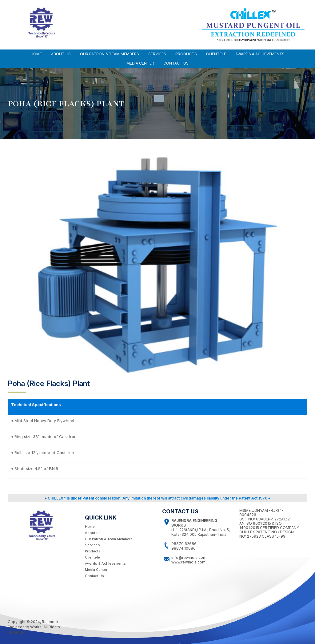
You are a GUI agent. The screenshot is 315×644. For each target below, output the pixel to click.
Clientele (92, 557)
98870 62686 (184, 544)
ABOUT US (61, 54)
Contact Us (94, 576)
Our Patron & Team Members (109, 539)
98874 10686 (183, 548)
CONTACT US (176, 63)
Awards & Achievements (105, 563)
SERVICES (157, 54)
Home (36, 54)
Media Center (96, 570)
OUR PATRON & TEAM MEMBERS (110, 54)
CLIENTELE (216, 54)
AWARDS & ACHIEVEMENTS (260, 54)
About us (93, 533)
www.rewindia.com (188, 562)
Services (92, 545)
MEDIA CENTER (140, 63)
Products (186, 54)
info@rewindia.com (189, 557)
